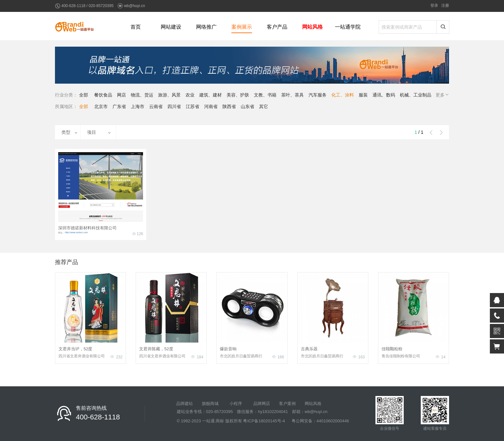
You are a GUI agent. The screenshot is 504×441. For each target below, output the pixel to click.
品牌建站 (184, 404)
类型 (66, 132)
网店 (122, 95)
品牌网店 (262, 404)
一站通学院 (348, 27)
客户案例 (287, 404)
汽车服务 (318, 95)
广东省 (119, 106)
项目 (92, 132)
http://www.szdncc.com (76, 232)
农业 (190, 95)
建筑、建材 (211, 95)
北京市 (101, 106)
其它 (264, 106)
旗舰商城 (210, 404)
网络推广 (206, 27)
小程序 (236, 404)
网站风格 (312, 27)
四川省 (174, 106)
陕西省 (229, 106)
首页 (136, 27)
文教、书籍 (265, 95)
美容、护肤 (238, 95)
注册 (445, 5)
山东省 (248, 106)
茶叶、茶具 (292, 95)
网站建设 (171, 27)
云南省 (156, 106)
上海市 (138, 106)
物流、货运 (142, 95)
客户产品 (277, 27)
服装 (363, 95)
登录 (434, 5)
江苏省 (193, 106)
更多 (443, 95)
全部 (84, 95)
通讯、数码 (384, 95)
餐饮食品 (103, 95)
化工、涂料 (343, 95)
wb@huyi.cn (135, 6)
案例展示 (242, 27)
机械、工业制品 (416, 95)
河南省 (211, 106)
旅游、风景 (169, 95)
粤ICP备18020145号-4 (264, 421)
